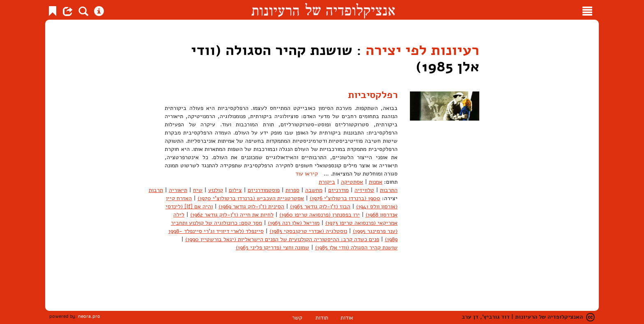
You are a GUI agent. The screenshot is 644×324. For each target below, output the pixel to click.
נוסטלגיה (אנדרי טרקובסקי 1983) (308, 231)
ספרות (292, 190)
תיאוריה (178, 190)
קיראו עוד (307, 174)
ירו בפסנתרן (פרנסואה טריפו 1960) (320, 215)
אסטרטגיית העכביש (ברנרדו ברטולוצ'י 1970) (251, 198)
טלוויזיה (364, 190)
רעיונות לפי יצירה (422, 50)
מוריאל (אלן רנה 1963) (294, 223)
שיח (198, 190)
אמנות (376, 182)
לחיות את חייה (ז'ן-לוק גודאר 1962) (232, 215)
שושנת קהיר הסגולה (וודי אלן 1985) (356, 248)
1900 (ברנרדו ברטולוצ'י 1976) (345, 198)
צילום (235, 190)
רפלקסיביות (373, 95)
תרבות (156, 190)
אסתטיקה (352, 182)
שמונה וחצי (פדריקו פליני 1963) (273, 248)
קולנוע (216, 190)
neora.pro (89, 316)
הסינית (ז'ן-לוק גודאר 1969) (251, 206)
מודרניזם (338, 190)
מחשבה (314, 190)
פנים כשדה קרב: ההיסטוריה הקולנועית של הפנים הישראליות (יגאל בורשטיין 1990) (282, 239)
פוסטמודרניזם (264, 190)
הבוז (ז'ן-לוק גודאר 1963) (320, 206)
